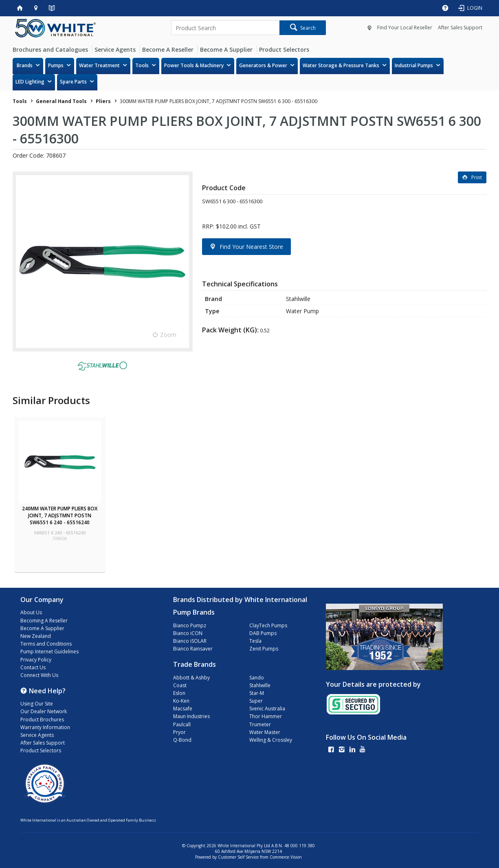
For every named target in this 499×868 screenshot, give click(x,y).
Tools (142, 65)
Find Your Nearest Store (251, 247)
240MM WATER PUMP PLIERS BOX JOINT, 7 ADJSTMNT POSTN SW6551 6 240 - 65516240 (60, 515)
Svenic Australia (267, 709)
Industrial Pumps (414, 65)
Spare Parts (73, 82)
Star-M (257, 693)
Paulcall (182, 724)
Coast (180, 685)
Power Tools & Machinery (194, 65)
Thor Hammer (266, 716)
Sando (257, 678)
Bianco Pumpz (190, 625)
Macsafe (183, 709)
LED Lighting (30, 82)
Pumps (56, 65)
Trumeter (260, 724)
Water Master (265, 732)
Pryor (179, 732)
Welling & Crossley (271, 740)
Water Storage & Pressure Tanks (341, 65)
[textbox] (225, 28)
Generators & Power (263, 65)
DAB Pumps (263, 633)
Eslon (179, 693)
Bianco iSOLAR (190, 641)
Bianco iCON (188, 633)
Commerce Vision (286, 857)
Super (256, 701)
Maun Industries (191, 716)
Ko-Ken (181, 701)
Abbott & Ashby (191, 678)
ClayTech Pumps (268, 625)
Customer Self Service (238, 857)
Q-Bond (182, 740)
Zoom (168, 335)
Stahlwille (260, 685)
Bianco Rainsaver (193, 649)
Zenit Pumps (264, 649)
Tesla (255, 641)
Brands (25, 65)
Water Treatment (99, 65)
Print (477, 177)
